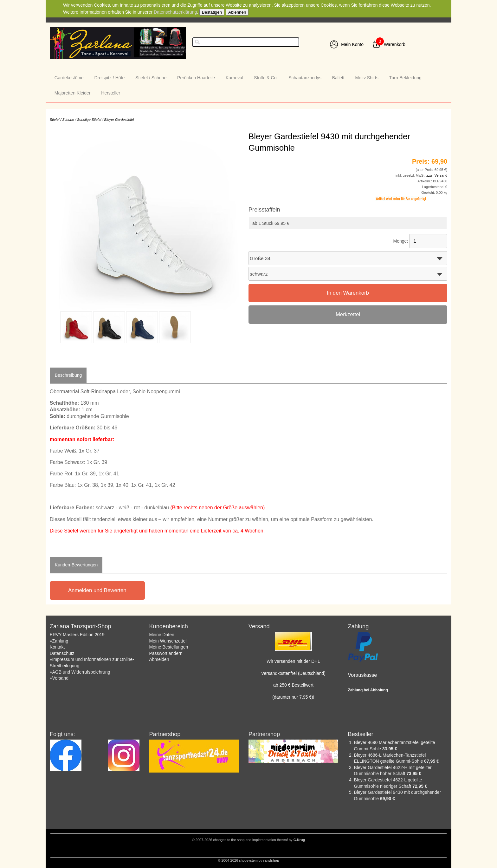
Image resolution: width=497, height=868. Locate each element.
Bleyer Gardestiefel (119, 120)
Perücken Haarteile (196, 78)
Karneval (234, 78)
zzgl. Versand (437, 175)
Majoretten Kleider (73, 93)
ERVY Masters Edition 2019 (77, 635)
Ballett (338, 78)
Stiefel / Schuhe (151, 78)
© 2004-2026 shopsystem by (248, 860)
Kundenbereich (168, 626)
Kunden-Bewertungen (76, 565)
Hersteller (111, 93)
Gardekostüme (69, 78)
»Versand (59, 678)
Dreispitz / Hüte (110, 78)
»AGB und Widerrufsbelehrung (80, 672)
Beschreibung (68, 375)
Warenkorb (395, 44)
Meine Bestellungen (168, 647)
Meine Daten (161, 635)
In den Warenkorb (348, 293)
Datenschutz (62, 653)
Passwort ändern (166, 653)
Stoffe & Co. (266, 78)
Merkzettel (348, 314)
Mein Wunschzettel (168, 641)
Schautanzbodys (305, 78)
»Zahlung (59, 641)
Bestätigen (212, 12)
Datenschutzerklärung (175, 12)
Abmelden (159, 659)
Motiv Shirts (367, 78)
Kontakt (57, 647)
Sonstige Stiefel (89, 120)
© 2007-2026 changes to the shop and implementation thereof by (249, 840)
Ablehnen (237, 12)
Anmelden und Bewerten (97, 590)
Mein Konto (352, 44)
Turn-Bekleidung (405, 78)
